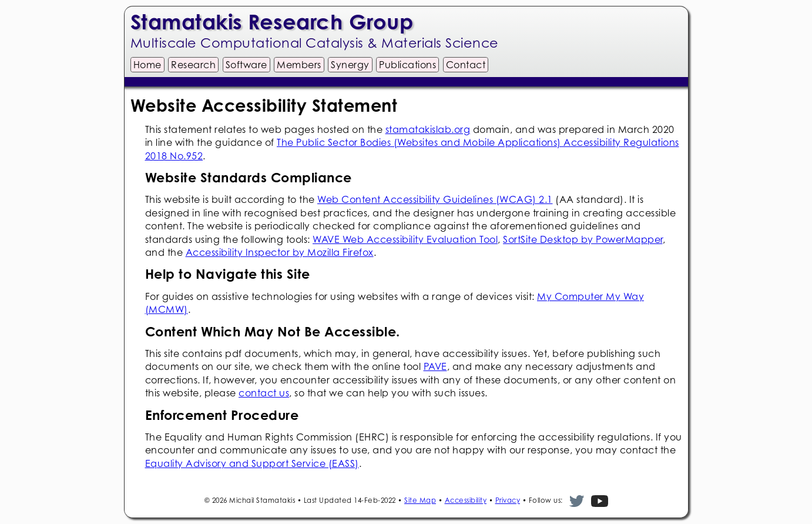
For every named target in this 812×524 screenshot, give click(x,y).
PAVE (435, 366)
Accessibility (466, 500)
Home (147, 65)
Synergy (350, 65)
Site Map (420, 500)
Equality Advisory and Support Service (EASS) (252, 463)
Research (193, 65)
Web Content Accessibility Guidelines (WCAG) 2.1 (435, 199)
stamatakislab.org (428, 129)
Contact (466, 65)
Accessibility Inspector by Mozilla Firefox (280, 252)
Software (246, 65)
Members (299, 65)
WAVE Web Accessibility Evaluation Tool (405, 239)
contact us (264, 393)
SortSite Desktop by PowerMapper (583, 239)
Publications (407, 65)
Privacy (508, 500)
